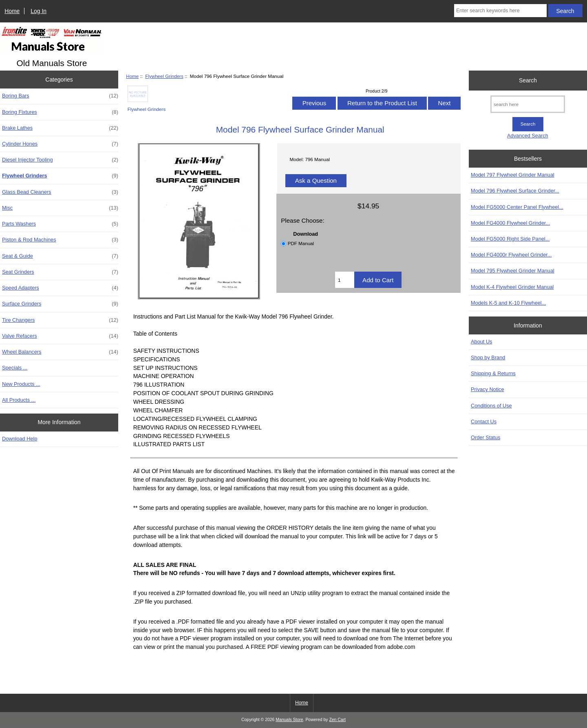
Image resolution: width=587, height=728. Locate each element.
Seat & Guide (60, 256)
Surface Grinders (60, 304)
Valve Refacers (60, 336)
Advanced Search (528, 136)
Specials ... (15, 368)
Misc (60, 208)
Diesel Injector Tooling (60, 160)
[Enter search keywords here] (500, 11)
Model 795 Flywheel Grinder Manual (513, 271)
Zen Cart (337, 720)
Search (528, 80)
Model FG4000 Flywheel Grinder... (510, 223)
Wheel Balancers (60, 352)
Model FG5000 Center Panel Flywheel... (517, 207)
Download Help (20, 439)
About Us (481, 342)
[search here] (528, 104)
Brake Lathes (60, 128)
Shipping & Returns (493, 373)
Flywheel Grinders (164, 76)
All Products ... (19, 400)
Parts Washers (60, 224)
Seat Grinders (60, 272)
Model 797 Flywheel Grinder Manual (513, 175)
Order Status (485, 437)
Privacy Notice (487, 389)
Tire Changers (60, 320)
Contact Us (484, 422)
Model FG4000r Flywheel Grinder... (511, 255)
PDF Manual (301, 243)
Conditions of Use (491, 406)
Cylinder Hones (60, 144)
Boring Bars (60, 96)
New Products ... (21, 384)
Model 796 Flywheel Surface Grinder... (515, 191)
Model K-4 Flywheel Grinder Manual (512, 287)
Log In (39, 11)
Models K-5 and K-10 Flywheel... (508, 303)
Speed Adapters (60, 288)
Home (12, 11)
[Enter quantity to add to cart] (345, 280)
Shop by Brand (488, 357)
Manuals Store (289, 720)
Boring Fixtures (60, 112)
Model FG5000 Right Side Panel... (510, 239)
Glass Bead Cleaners (60, 192)
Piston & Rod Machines (60, 240)
